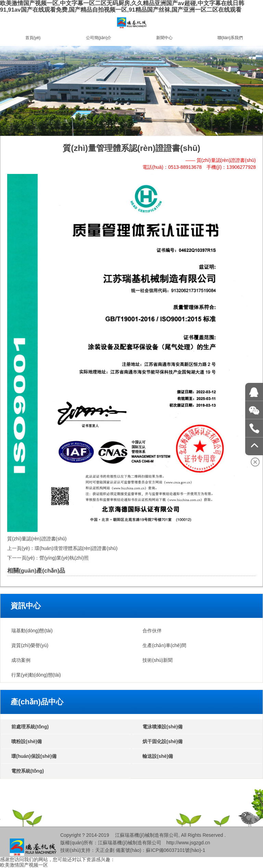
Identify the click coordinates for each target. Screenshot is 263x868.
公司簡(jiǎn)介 (99, 38)
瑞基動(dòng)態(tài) (32, 631)
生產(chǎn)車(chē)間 (164, 645)
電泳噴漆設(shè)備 (162, 727)
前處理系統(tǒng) (30, 727)
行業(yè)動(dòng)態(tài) (36, 675)
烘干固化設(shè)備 (162, 741)
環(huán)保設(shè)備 (34, 756)
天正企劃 (105, 850)
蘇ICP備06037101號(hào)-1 (176, 850)
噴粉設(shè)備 (27, 741)
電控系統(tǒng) (28, 771)
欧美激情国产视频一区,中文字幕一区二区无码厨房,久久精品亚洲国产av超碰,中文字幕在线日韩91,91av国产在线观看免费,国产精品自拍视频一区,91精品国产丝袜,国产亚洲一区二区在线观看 (122, 7)
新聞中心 (164, 38)
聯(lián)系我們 (230, 38)
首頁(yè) (33, 38)
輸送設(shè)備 (158, 756)
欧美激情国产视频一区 (24, 865)
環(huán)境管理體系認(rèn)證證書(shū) (76, 548)
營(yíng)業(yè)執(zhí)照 (64, 558)
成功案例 (21, 660)
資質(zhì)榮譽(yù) (30, 645)
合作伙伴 (152, 631)
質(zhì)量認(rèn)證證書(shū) (37, 539)
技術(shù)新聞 (158, 660)
